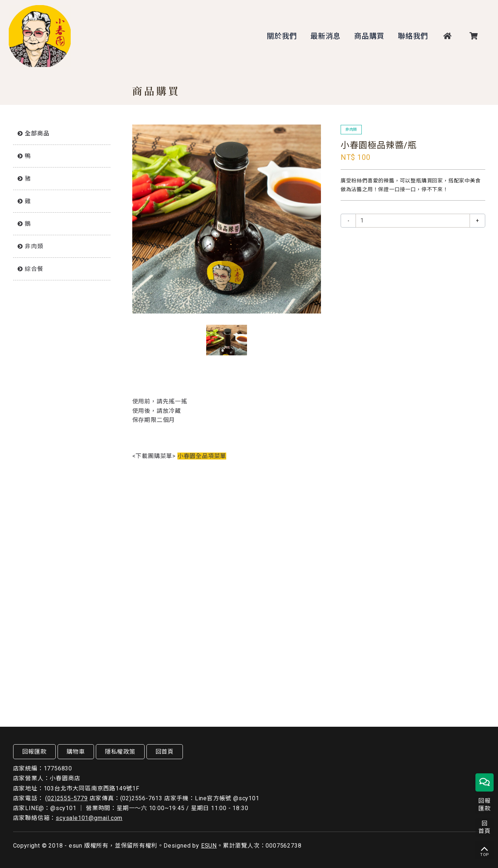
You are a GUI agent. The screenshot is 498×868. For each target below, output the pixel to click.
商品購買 (369, 36)
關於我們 (282, 36)
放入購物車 (413, 244)
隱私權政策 (120, 752)
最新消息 (326, 36)
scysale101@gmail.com (89, 818)
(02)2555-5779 (66, 798)
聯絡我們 (413, 36)
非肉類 (34, 246)
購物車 (76, 752)
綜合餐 (34, 269)
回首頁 (165, 752)
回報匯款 (34, 752)
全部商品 (37, 133)
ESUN (209, 846)
